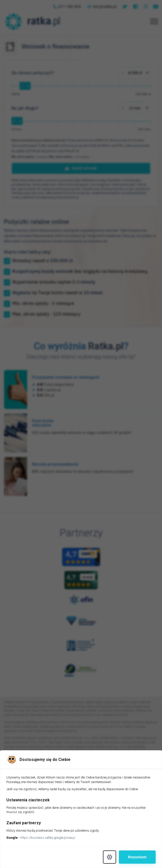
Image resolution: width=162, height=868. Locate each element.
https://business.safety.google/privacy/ (48, 838)
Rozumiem (137, 857)
